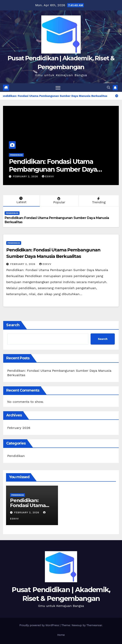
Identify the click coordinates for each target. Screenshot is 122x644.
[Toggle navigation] (58, 88)
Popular (59, 200)
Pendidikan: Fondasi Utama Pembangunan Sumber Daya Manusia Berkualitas (53, 169)
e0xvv (48, 176)
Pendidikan (16, 155)
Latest (21, 200)
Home (61, 635)
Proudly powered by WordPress (40, 625)
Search (13, 325)
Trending (98, 200)
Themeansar (94, 625)
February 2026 (19, 428)
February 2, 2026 (26, 176)
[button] (109, 88)
